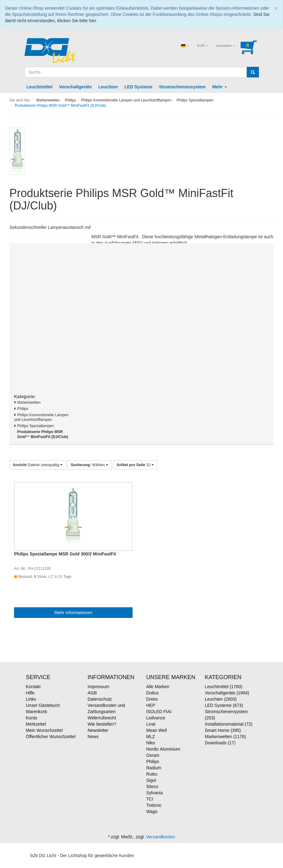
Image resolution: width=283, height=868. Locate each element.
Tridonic (154, 805)
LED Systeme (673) (224, 705)
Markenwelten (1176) (225, 737)
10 (135, 465)
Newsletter (98, 730)
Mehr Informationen (73, 613)
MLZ (151, 737)
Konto (32, 718)
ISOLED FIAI (159, 712)
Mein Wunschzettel (44, 730)
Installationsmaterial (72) (229, 724)
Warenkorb (37, 712)
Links (31, 699)
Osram (153, 755)
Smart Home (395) (223, 730)
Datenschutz (100, 699)
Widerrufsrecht (102, 718)
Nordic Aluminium (163, 749)
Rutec (152, 774)
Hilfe (30, 693)
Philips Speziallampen (34, 426)
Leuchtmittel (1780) (224, 687)
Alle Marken (158, 687)
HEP (151, 705)
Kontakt (33, 687)
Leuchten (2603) (221, 699)
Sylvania (155, 793)
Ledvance (156, 718)
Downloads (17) (220, 743)
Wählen (89, 465)
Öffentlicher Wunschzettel (51, 737)
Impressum (98, 687)
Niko (151, 743)
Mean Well (157, 730)
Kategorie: (25, 397)
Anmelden (226, 46)
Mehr (220, 87)
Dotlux (153, 693)
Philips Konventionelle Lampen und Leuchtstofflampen (41, 417)
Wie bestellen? (102, 724)
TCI (150, 799)
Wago (152, 811)
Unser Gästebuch (43, 705)
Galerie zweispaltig (38, 465)
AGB (92, 693)
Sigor (152, 780)
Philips (21, 409)
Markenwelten (27, 402)
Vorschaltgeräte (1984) (227, 693)
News (93, 737)
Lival (151, 724)
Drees (152, 699)
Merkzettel (36, 724)
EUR (202, 46)
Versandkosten (161, 837)
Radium (154, 768)
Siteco (152, 787)
